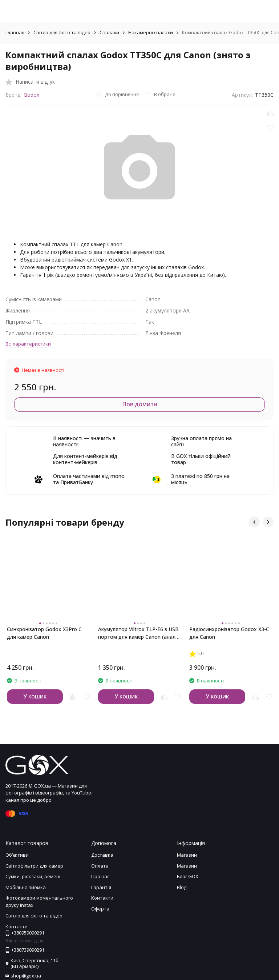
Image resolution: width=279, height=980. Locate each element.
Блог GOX (188, 876)
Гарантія (101, 887)
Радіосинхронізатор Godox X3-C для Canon (229, 633)
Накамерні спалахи (151, 32)
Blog (182, 887)
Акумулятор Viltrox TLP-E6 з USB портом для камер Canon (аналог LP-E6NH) (139, 633)
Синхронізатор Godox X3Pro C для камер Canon (44, 633)
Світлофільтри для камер (34, 866)
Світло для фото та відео (62, 32)
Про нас (100, 876)
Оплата (100, 866)
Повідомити (140, 404)
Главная (15, 32)
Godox (31, 95)
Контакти (102, 898)
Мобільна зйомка (26, 887)
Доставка (102, 855)
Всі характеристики (28, 344)
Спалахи (109, 32)
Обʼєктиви (17, 855)
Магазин (187, 855)
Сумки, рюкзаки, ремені (33, 876)
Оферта (100, 909)
